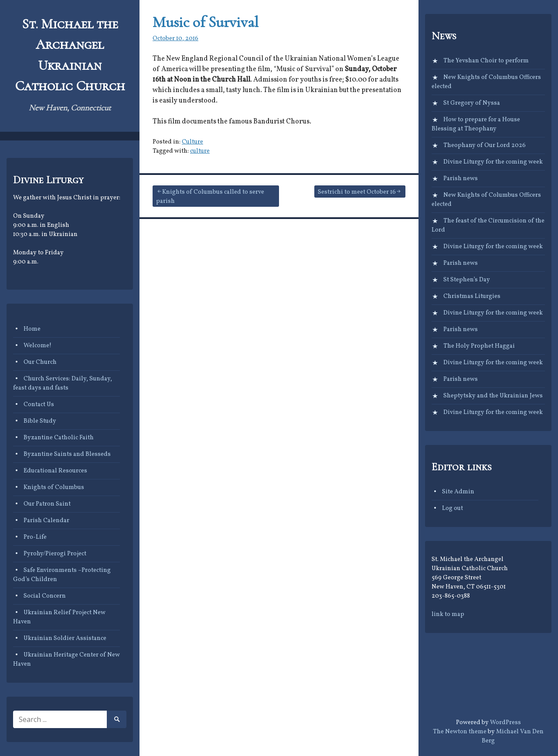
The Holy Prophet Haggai (479, 346)
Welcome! (37, 346)
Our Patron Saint (47, 504)
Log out (453, 508)
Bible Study (40, 421)
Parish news (461, 179)
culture (200, 151)
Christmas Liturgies (472, 296)
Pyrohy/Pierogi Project (55, 554)
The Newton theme (460, 732)
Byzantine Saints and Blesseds (67, 454)
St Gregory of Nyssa (472, 103)
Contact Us (39, 405)
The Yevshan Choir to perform (486, 61)
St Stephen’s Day (467, 280)
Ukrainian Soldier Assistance (65, 638)
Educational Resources (55, 471)
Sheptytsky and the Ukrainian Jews (493, 396)
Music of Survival (206, 22)
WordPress (505, 723)
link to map (448, 614)
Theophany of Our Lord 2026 (485, 145)
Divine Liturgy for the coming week (493, 162)
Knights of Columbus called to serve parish (210, 197)
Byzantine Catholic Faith (59, 438)
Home (32, 329)
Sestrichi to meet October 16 (357, 192)
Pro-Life (35, 537)
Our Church (40, 362)
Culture (192, 142)
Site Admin (458, 492)
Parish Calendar (46, 521)
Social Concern (45, 596)
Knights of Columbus (54, 487)
